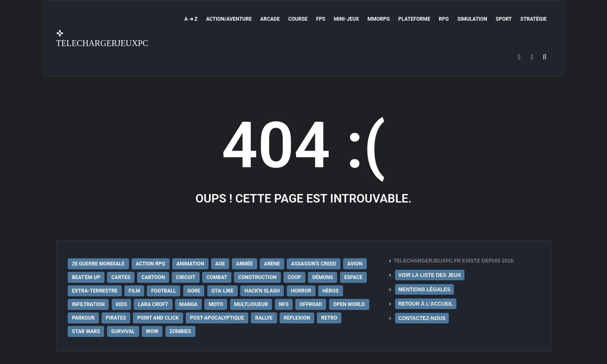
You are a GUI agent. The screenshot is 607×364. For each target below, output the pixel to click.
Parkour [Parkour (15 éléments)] (83, 318)
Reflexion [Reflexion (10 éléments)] (297, 318)
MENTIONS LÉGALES (424, 290)
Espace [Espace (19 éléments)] (353, 277)
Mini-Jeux (346, 19)
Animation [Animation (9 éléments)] (190, 264)
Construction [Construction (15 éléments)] (257, 277)
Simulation (472, 19)
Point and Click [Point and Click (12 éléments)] (158, 318)
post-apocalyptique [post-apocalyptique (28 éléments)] (217, 318)
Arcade (270, 19)
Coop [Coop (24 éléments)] (294, 277)
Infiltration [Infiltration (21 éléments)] (88, 304)
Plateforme (415, 19)
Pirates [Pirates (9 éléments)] (116, 318)
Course (298, 19)
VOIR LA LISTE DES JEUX (430, 275)
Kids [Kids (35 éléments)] (121, 304)
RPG (444, 19)
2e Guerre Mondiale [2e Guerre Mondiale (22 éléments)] (98, 264)
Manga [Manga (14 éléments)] (188, 304)
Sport (504, 19)
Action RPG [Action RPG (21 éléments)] (151, 264)
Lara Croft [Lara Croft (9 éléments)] (153, 304)
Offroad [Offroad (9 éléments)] (311, 304)
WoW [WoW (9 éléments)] (152, 331)
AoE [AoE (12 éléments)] (220, 264)
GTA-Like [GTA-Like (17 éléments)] (222, 291)
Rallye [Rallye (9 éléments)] (264, 318)
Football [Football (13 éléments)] (163, 291)
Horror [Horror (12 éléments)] (301, 291)
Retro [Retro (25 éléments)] (329, 318)
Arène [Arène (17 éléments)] (272, 264)
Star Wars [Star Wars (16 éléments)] (86, 331)
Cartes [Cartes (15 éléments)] (121, 277)
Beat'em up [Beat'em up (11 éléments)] (86, 277)
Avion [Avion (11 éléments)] (355, 264)
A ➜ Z (191, 19)
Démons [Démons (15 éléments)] (323, 277)
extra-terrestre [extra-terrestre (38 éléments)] (95, 291)
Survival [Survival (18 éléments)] (123, 331)
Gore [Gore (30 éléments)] (194, 291)
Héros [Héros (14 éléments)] (331, 291)
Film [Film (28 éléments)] (134, 291)
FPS (321, 19)
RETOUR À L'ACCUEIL (426, 304)
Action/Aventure (229, 19)
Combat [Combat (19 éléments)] (217, 277)
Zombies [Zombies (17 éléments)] (180, 331)
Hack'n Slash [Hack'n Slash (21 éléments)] (262, 291)
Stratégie (533, 19)
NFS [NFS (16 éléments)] (284, 304)
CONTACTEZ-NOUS (422, 318)
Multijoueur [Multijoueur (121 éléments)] (251, 304)
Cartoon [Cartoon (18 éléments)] (153, 277)
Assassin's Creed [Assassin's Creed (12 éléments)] (314, 264)
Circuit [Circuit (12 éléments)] (186, 277)
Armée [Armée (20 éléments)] (244, 264)
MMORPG (379, 19)
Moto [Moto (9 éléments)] (216, 304)
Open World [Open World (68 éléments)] (349, 304)
